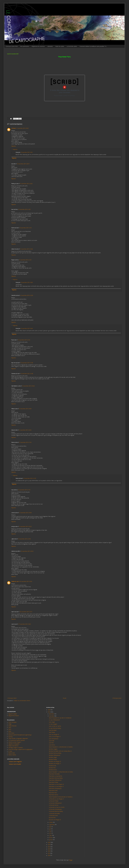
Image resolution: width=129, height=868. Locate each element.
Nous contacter (11, 708)
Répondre (14, 146)
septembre (52, 825)
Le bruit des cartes (72, 46)
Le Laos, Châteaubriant (54, 720)
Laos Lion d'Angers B (54, 735)
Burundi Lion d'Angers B (55, 820)
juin (50, 829)
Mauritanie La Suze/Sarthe (56, 776)
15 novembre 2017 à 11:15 (26, 228)
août (50, 827)
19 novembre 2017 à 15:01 (26, 582)
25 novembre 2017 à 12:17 (26, 612)
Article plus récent (12, 698)
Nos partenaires (25, 46)
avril (50, 833)
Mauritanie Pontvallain (54, 774)
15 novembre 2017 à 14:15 (24, 340)
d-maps (10, 751)
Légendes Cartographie (14, 744)
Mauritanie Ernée (53, 791)
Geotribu (11, 737)
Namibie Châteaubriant (55, 755)
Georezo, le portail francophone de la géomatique (20, 735)
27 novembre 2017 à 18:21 (25, 624)
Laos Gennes (52, 745)
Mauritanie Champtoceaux (55, 789)
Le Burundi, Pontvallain (54, 814)
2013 (49, 849)
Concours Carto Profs (12, 46)
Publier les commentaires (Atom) (22, 701)
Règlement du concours (38, 46)
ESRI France (11, 733)
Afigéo (10, 724)
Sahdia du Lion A (15, 582)
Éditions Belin (12, 753)
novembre (52, 716)
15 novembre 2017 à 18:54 (26, 513)
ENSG (10, 731)
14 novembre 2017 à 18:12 (23, 128)
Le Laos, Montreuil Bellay (55, 728)
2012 (49, 851)
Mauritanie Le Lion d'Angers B (56, 784)
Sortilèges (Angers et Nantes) (16, 748)
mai (50, 831)
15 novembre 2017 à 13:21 (25, 260)
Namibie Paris (52, 768)
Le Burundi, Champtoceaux (55, 809)
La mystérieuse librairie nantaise (17, 740)
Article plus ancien (117, 698)
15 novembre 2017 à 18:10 (27, 329)
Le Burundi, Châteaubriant (55, 803)
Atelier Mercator (12, 726)
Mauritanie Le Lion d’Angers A (56, 787)
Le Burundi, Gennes (54, 805)
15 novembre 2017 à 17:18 (25, 443)
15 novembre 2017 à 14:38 (27, 363)
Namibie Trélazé (53, 760)
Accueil (65, 698)
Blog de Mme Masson (14, 716)
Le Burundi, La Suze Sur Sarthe (57, 807)
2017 (49, 712)
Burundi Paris (52, 818)
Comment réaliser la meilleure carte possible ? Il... (93, 46)
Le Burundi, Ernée (53, 816)
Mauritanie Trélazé (54, 782)
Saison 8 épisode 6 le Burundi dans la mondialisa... (61, 797)
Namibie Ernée (53, 766)
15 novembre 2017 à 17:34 (24, 490)
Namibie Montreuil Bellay (55, 753)
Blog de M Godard (13, 714)
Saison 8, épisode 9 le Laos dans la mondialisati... (60, 718)
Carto (10, 730)
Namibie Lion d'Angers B (55, 762)
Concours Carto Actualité (15, 764)
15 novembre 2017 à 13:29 (27, 296)
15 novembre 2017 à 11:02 (24, 210)
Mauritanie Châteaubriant (55, 780)
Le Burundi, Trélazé (54, 801)
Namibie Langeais (53, 749)
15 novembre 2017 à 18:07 (27, 283)
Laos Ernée (52, 741)
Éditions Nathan (12, 755)
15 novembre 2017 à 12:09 (27, 249)
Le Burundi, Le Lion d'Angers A (56, 799)
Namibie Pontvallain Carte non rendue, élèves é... (60, 751)
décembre (52, 714)
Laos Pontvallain (53, 730)
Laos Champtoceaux (54, 739)
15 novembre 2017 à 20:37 (25, 527)
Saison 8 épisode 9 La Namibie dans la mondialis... (61, 747)
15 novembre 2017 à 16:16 (25, 430)
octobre (51, 823)
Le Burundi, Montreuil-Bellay (56, 811)
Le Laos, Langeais (53, 724)
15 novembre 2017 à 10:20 (26, 184)
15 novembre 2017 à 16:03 (28, 386)
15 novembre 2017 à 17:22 (30, 479)
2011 (49, 853)
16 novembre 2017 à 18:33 (27, 551)
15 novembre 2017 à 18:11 (27, 152)
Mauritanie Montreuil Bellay (56, 778)
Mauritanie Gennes (54, 795)
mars (51, 836)
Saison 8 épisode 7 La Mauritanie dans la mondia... (61, 772)
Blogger (71, 860)
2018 (49, 710)
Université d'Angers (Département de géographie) (20, 750)
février (51, 838)
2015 (49, 845)
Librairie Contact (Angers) (15, 742)
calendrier (50, 46)
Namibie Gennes (53, 770)
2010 (49, 856)
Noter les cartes (60, 46)
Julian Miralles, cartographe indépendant (18, 739)
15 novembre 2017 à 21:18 (24, 539)
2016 (49, 843)
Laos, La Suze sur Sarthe (55, 726)
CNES (10, 728)
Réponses (15, 150)
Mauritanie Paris (53, 793)
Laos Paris (51, 743)
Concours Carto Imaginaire (15, 762)
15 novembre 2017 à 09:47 (23, 164)
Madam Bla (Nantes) (13, 746)
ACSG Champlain (12, 722)
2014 (49, 847)
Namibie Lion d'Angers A (55, 764)
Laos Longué (52, 722)
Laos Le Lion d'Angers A (55, 737)
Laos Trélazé (52, 732)
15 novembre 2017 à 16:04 (25, 409)
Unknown (14, 128)
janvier (51, 840)
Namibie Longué (53, 757)
